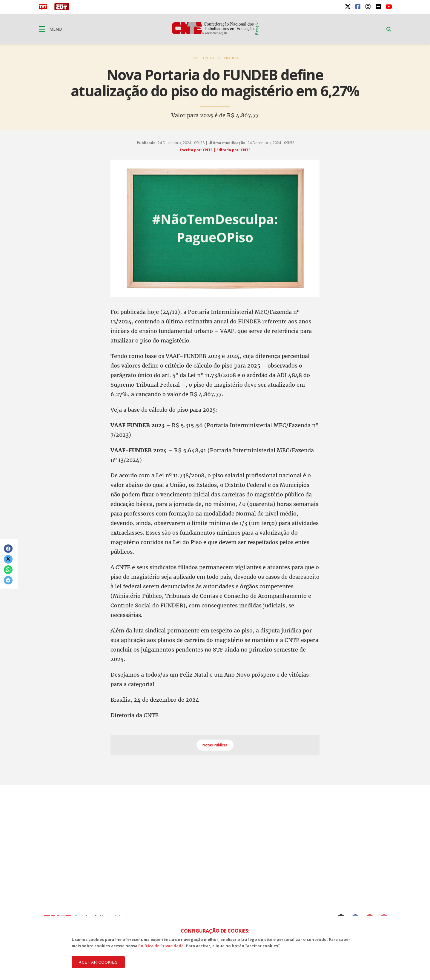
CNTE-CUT (212, 58)
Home (194, 58)
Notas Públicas (215, 745)
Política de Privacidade (161, 946)
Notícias (232, 58)
